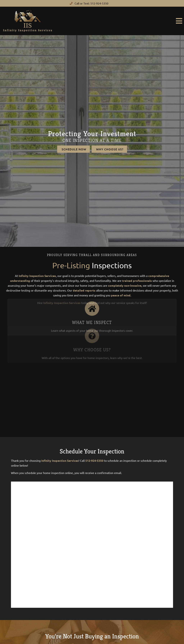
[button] (120, 21)
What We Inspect (92, 305)
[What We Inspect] (92, 292)
